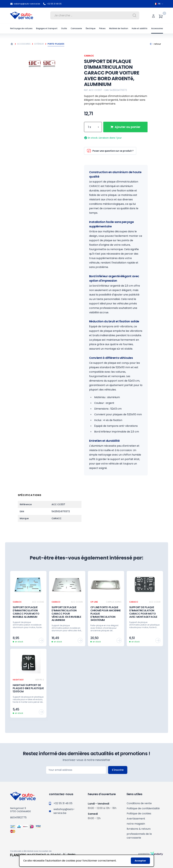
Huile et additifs (140, 28)
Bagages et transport (47, 28)
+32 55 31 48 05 (52, 4)
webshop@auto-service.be (25, 4)
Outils (64, 28)
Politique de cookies (139, 814)
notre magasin (136, 824)
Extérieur (39, 44)
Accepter (140, 861)
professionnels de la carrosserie (139, 836)
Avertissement (136, 819)
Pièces (102, 28)
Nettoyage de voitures (21, 28)
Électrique (91, 28)
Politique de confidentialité (143, 808)
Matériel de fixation (119, 28)
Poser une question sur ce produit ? (110, 151)
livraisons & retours (139, 829)
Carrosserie (76, 28)
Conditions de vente (139, 803)
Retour (155, 44)
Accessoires (157, 28)
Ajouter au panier (125, 127)
